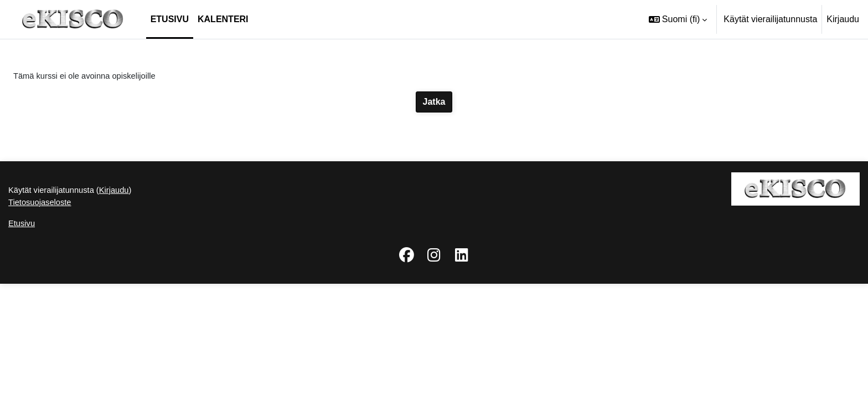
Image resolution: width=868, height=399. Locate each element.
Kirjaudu (843, 19)
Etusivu (23, 338)
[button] (678, 19)
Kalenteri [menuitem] (223, 19)
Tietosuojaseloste (43, 316)
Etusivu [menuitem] (170, 19)
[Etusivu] (73, 19)
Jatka (434, 103)
